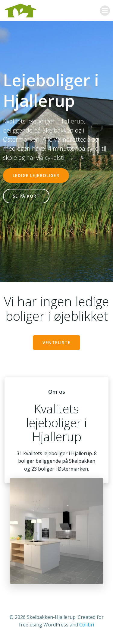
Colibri (87, 625)
